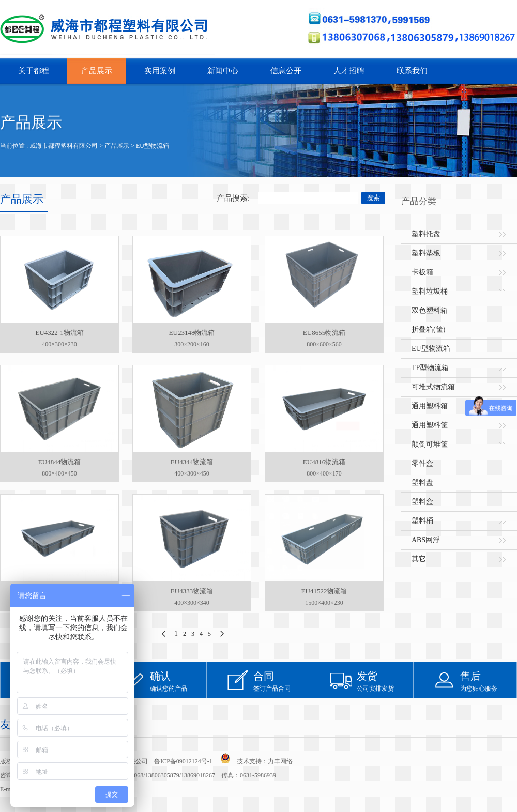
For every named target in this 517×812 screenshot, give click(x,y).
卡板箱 (422, 272)
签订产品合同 (282, 681)
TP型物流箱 (430, 368)
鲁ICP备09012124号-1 (183, 761)
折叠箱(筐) (428, 330)
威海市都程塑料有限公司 (64, 146)
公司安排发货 (385, 681)
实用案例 (160, 71)
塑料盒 (422, 502)
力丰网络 (280, 761)
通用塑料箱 (430, 406)
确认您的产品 (178, 681)
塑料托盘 (426, 234)
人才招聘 (349, 71)
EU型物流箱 (153, 146)
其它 (419, 559)
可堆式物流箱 (433, 387)
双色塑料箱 (430, 310)
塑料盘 (422, 482)
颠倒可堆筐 (430, 444)
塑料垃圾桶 (430, 291)
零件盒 (422, 463)
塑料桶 (422, 521)
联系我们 (412, 71)
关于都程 (34, 71)
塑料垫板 (426, 253)
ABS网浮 (426, 540)
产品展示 (97, 71)
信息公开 (286, 71)
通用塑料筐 (430, 425)
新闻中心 (223, 71)
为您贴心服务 (489, 681)
